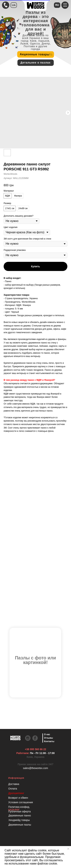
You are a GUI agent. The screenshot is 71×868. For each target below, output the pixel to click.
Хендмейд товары (19, 820)
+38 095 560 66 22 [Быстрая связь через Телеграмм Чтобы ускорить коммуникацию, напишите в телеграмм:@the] (35, 749)
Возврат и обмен (18, 798)
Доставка (14, 784)
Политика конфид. (19, 807)
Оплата (13, 789)
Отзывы (49, 738)
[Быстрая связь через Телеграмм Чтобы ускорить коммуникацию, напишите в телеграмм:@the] (6, 5)
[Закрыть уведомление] (68, 849)
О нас (47, 734)
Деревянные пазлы (20, 825)
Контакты (49, 741)
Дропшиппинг (16, 793)
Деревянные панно (20, 815)
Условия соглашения (21, 802)
